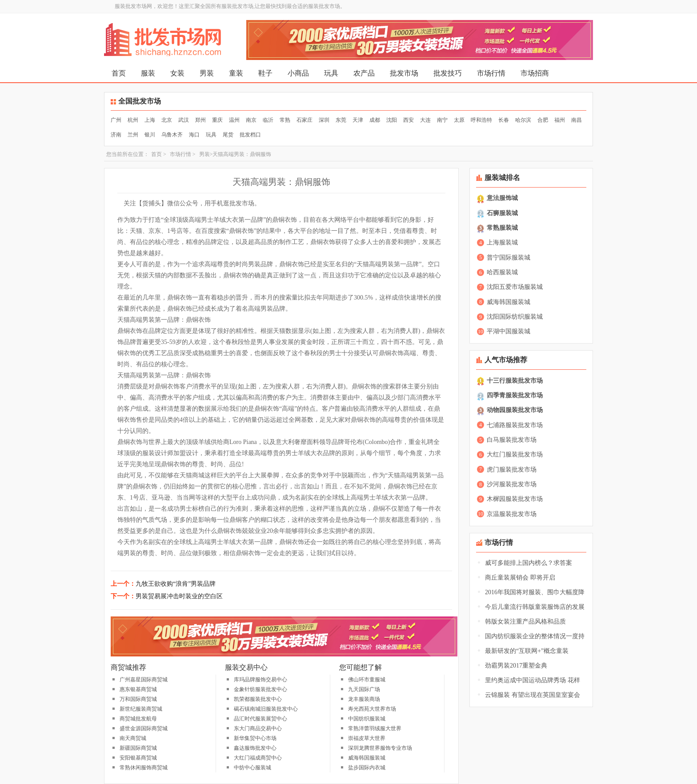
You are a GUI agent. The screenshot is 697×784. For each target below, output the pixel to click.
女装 (177, 73)
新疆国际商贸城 (138, 748)
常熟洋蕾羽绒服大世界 (375, 728)
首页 (119, 73)
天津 (358, 120)
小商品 (298, 73)
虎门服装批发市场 (512, 470)
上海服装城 (502, 242)
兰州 (133, 135)
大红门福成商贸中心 (258, 758)
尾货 (228, 135)
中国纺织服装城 (367, 719)
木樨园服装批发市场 (515, 499)
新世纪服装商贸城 (141, 709)
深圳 (324, 120)
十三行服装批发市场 (515, 381)
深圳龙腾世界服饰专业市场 (380, 748)
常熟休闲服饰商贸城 (144, 768)
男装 (207, 73)
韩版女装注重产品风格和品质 (525, 622)
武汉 (184, 120)
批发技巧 (448, 73)
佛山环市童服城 (367, 680)
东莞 (341, 120)
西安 (409, 120)
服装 (148, 73)
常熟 (285, 120)
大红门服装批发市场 (515, 454)
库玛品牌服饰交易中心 (260, 680)
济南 (116, 135)
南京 (251, 120)
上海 (150, 120)
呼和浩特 (481, 120)
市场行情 (491, 73)
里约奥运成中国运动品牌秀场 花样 (533, 680)
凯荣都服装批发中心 (258, 699)
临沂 (268, 120)
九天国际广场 (364, 689)
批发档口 (250, 135)
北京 (167, 120)
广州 (116, 120)
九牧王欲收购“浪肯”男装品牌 (176, 584)
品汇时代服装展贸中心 (260, 719)
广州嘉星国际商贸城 (144, 680)
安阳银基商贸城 (138, 758)
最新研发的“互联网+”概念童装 (527, 651)
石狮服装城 (502, 213)
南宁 (442, 120)
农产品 (364, 73)
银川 (150, 135)
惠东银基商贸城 (138, 689)
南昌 (577, 120)
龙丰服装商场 (364, 699)
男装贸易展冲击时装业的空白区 (179, 596)
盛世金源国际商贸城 (144, 728)
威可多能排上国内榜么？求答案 (529, 563)
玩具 (331, 73)
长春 (504, 120)
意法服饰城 (502, 198)
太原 (459, 120)
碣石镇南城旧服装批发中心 (266, 709)
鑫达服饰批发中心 (255, 748)
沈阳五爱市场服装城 (515, 287)
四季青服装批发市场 (515, 395)
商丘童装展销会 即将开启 (520, 578)
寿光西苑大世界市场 (372, 709)
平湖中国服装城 (509, 331)
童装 (236, 73)
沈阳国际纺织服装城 (515, 317)
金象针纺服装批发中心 (260, 689)
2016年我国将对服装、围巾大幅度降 (535, 592)
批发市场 (404, 73)
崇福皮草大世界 (367, 738)
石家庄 (304, 120)
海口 (194, 135)
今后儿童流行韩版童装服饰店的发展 (535, 607)
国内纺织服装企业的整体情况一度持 (535, 636)
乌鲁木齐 (172, 135)
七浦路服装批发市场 (515, 425)
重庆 (217, 120)
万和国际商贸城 (138, 699)
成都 (375, 120)
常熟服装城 (502, 228)
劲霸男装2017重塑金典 (516, 666)
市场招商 (535, 73)
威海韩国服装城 (367, 758)
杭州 (133, 120)
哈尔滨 (523, 120)
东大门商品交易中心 (258, 728)
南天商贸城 (133, 738)
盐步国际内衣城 (367, 768)
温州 (234, 120)
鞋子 (265, 73)
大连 (425, 120)
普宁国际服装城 (509, 258)
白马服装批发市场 (512, 440)
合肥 (543, 120)
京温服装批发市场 (512, 514)
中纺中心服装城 (252, 768)
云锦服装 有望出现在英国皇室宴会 (533, 695)
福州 (560, 120)
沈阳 (392, 120)
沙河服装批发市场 (512, 484)
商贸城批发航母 (138, 719)
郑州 (200, 120)
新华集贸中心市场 (255, 738)
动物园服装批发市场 (515, 410)
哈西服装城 (502, 272)
